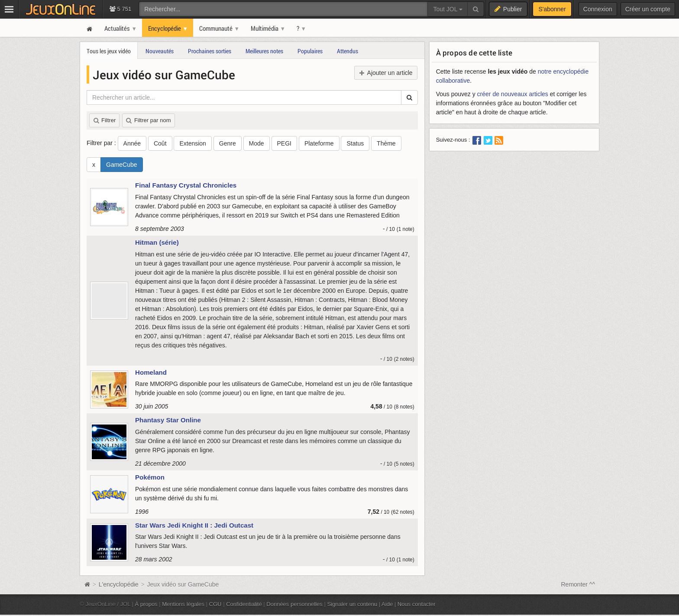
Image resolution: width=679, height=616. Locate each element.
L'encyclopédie (119, 584)
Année (132, 143)
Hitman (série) (157, 242)
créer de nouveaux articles (513, 94)
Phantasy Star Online (168, 420)
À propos (146, 604)
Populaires (310, 51)
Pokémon (150, 477)
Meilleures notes (264, 51)
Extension (192, 143)
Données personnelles (294, 604)
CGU (215, 604)
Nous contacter (417, 604)
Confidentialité (244, 604)
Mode (257, 143)
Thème (386, 143)
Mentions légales (183, 604)
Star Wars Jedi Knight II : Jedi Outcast (194, 525)
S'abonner (552, 9)
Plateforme (319, 143)
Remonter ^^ (578, 584)
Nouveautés (160, 51)
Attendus (348, 51)
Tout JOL (448, 9)
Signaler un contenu (352, 604)
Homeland (151, 372)
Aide (387, 604)
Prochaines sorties (210, 51)
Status (355, 143)
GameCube (122, 165)
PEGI (284, 143)
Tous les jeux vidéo (109, 51)
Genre (228, 143)
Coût (160, 143)
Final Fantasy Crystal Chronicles (186, 185)
